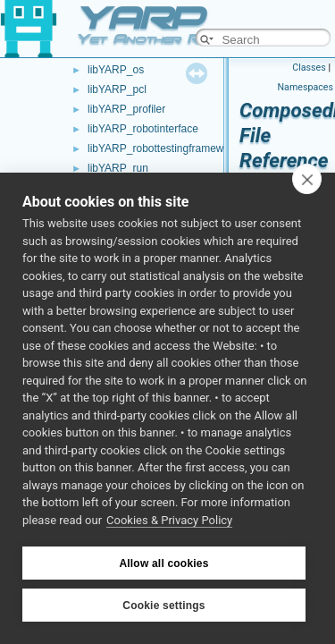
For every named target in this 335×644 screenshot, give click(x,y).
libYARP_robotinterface (143, 129)
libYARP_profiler (126, 109)
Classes (309, 68)
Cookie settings (163, 606)
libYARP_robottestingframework (163, 148)
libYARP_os (116, 70)
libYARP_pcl (117, 89)
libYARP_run (118, 168)
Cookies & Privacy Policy (169, 520)
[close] (307, 179)
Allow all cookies (163, 563)
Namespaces (306, 87)
